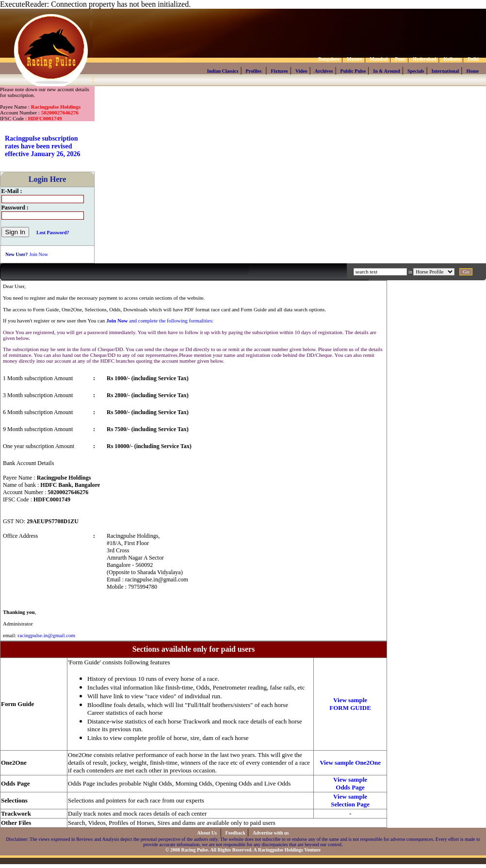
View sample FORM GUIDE (350, 704)
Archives (324, 71)
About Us (208, 833)
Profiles (254, 71)
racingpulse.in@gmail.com (46, 635)
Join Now (39, 254)
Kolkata (452, 59)
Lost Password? (53, 233)
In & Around (386, 71)
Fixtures (279, 71)
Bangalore (329, 59)
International (445, 71)
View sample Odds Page (350, 783)
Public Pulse (353, 71)
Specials (416, 71)
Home (472, 71)
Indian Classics (223, 71)
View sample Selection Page (350, 800)
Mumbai (379, 59)
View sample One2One (350, 763)
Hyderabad (424, 59)
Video (301, 71)
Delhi (473, 59)
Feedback (235, 833)
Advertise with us (271, 833)
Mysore (355, 59)
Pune (400, 59)
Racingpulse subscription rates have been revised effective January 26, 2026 (43, 146)
